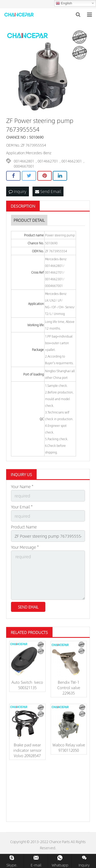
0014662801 (24, 161)
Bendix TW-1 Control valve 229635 (69, 687)
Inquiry (18, 191)
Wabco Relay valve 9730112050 (69, 747)
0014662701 (48, 161)
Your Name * (22, 486)
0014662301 (72, 161)
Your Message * (25, 547)
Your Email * (22, 507)
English (64, 3)
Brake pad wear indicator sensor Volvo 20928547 (27, 750)
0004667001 (24, 166)
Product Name (24, 527)
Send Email (48, 191)
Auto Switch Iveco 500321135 (27, 685)
